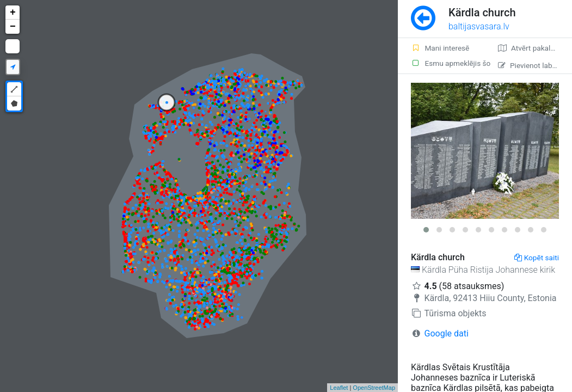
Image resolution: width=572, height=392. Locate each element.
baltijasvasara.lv (479, 26)
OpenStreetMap (374, 388)
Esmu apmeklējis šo (448, 63)
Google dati (447, 333)
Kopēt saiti (537, 258)
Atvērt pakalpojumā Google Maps (535, 48)
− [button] (13, 27)
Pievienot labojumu (535, 65)
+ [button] (13, 13)
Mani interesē (440, 48)
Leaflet (339, 388)
